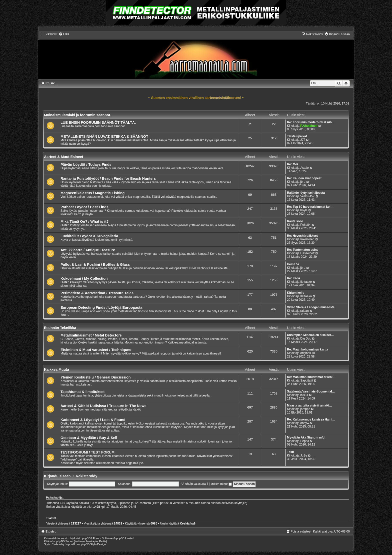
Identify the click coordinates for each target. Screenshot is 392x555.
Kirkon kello (296, 293)
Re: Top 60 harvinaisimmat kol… (310, 207)
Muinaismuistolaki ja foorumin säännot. (78, 115)
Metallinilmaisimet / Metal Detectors (91, 335)
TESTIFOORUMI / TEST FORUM (87, 452)
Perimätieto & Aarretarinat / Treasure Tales (97, 293)
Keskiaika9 (188, 523)
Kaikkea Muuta (56, 369)
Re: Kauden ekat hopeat (304, 178)
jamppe (305, 409)
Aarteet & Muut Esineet (64, 157)
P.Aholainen (309, 126)
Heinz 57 (293, 264)
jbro (303, 182)
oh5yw (305, 423)
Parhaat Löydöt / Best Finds (84, 207)
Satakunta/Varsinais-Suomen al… (311, 391)
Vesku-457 (307, 196)
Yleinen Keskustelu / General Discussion (96, 377)
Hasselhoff (307, 253)
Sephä (305, 441)
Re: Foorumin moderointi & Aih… (311, 122)
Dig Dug (306, 338)
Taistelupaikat (297, 136)
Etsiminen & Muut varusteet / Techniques (96, 350)
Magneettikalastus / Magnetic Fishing (93, 193)
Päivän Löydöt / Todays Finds (86, 164)
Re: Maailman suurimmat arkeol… (311, 377)
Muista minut (221, 484)
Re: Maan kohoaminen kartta (308, 349)
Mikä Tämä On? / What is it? (85, 221)
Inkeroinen (307, 239)
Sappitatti (306, 380)
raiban (304, 311)
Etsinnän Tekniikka (60, 328)
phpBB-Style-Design (93, 544)
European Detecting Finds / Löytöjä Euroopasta (101, 307)
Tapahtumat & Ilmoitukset (82, 392)
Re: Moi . (293, 164)
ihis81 (304, 395)
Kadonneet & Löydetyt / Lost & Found (93, 420)
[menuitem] (64, 34)
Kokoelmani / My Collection (84, 278)
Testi (290, 452)
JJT (303, 140)
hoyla (304, 210)
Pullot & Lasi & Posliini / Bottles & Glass (95, 264)
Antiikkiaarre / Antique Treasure (88, 250)
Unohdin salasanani (195, 484)
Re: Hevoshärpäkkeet (302, 236)
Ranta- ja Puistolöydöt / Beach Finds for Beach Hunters (108, 178)
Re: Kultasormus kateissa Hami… (311, 419)
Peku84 (305, 225)
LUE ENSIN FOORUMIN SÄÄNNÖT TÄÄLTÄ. (98, 122)
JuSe (304, 455)
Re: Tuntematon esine (303, 250)
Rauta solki (295, 221)
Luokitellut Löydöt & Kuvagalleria (89, 236)
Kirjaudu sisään (57, 476)
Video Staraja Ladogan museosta (311, 307)
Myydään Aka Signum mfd (306, 437)
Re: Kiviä (293, 278)
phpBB (86, 538)
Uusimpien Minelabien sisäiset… (310, 335)
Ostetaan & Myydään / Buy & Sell (89, 438)
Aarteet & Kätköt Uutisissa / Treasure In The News (103, 406)
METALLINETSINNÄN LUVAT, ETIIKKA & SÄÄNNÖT (104, 136)
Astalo (304, 168)
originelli (306, 353)
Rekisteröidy (86, 476)
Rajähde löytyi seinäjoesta (306, 193)
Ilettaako (306, 282)
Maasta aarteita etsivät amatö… (309, 405)
